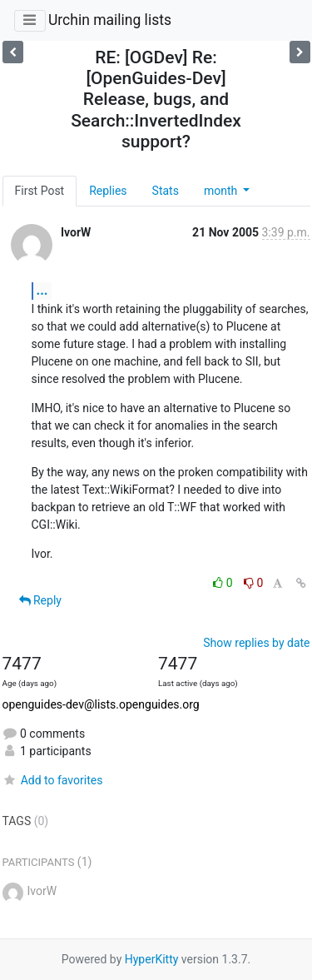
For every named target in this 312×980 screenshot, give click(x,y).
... (42, 290)
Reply (40, 600)
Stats (166, 191)
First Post (40, 191)
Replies (108, 191)
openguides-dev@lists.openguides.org (101, 704)
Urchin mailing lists (110, 20)
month (222, 191)
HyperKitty (152, 959)
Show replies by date (256, 643)
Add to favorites (53, 780)
